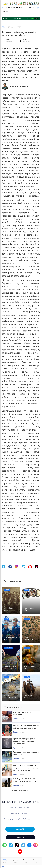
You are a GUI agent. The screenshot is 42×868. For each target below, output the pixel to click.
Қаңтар (15, 861)
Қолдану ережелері (12, 819)
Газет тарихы (24, 808)
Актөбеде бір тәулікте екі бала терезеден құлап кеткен (26, 780)
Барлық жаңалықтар (21, 790)
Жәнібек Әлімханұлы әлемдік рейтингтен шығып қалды (26, 727)
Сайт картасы (28, 819)
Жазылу (20, 829)
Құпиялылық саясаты (19, 813)
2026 (5, 861)
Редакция (12, 808)
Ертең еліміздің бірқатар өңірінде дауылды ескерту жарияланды (25, 741)
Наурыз (35, 861)
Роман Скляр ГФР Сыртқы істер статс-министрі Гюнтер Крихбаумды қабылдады (26, 768)
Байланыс (21, 837)
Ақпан (25, 861)
